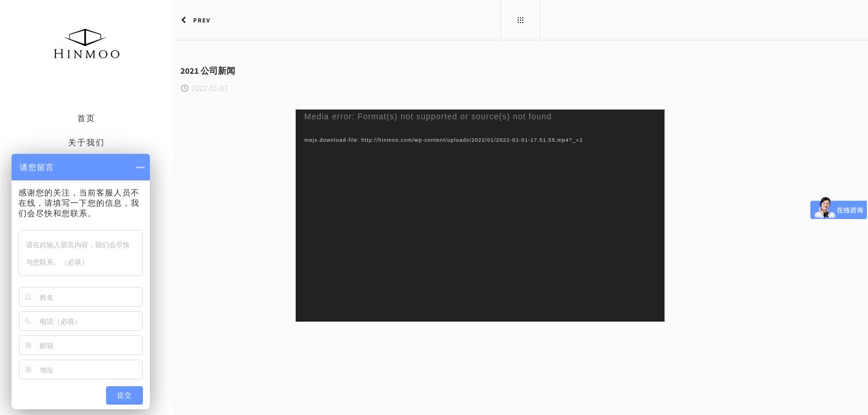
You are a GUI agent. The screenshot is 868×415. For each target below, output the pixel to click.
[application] (394, 216)
